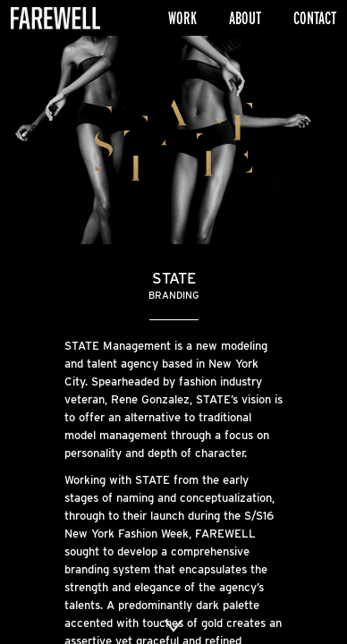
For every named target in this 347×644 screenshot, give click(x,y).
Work (182, 18)
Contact (315, 18)
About (245, 18)
